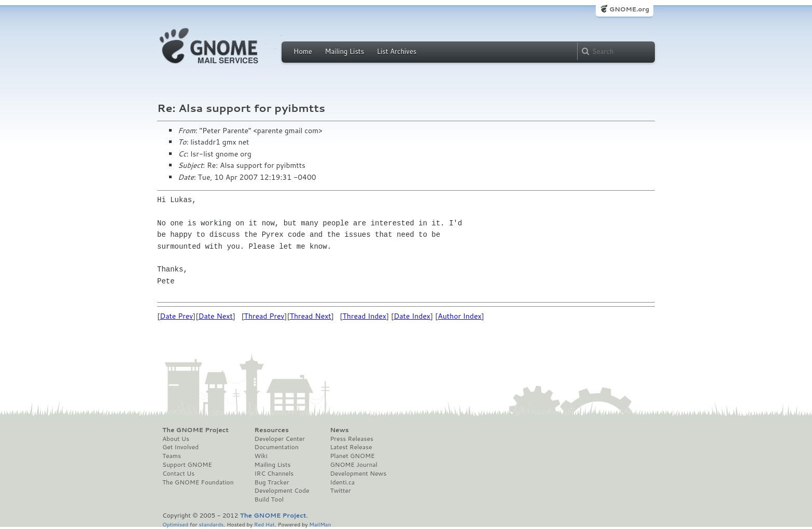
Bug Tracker (272, 482)
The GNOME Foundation (198, 482)
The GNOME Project (195, 430)
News (339, 430)
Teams (172, 456)
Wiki (261, 456)
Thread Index (365, 316)
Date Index (412, 316)
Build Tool (269, 499)
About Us (176, 439)
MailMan (320, 524)
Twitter (340, 491)
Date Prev (176, 316)
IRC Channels (274, 474)
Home (303, 51)
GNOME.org (629, 9)
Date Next (215, 316)
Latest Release (351, 447)
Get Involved (180, 447)
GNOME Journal (354, 465)
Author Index (459, 316)
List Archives (397, 51)
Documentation (277, 447)
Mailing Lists (344, 51)
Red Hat (264, 524)
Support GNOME (187, 465)
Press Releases (351, 439)
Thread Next (311, 316)
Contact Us (178, 474)
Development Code (282, 491)
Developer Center (280, 439)
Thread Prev (264, 316)
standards (211, 524)
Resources (272, 430)
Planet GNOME (352, 456)
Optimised (175, 524)
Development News (358, 474)
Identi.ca (342, 482)
